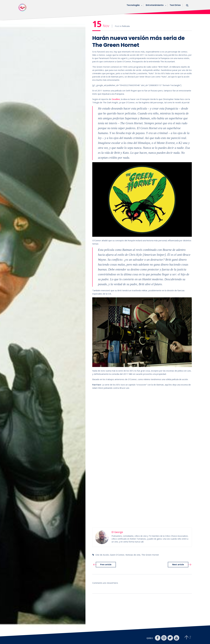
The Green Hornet (150, 555)
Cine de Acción (102, 555)
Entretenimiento (156, 5)
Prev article (106, 565)
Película (126, 26)
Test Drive (175, 5)
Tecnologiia (134, 5)
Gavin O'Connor (117, 555)
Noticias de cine (133, 555)
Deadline (116, 99)
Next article (178, 565)
